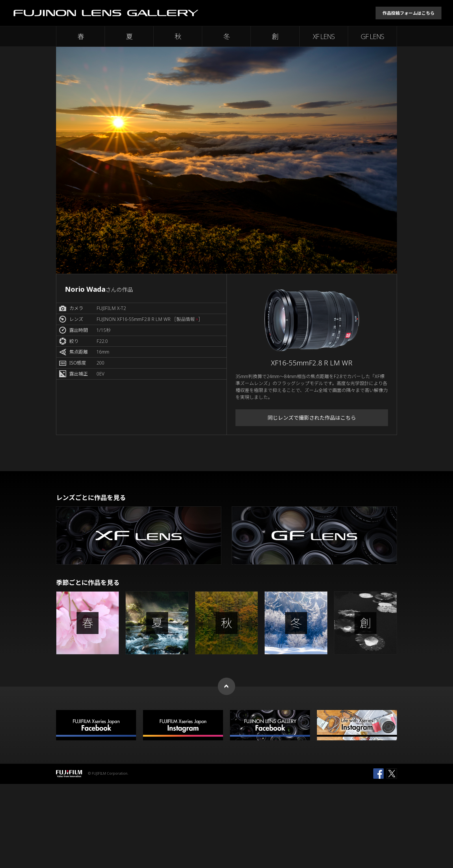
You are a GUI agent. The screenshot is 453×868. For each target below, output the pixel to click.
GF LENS (372, 36)
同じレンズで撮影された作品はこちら (312, 418)
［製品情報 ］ (187, 319)
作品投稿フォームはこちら (409, 13)
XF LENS (324, 36)
